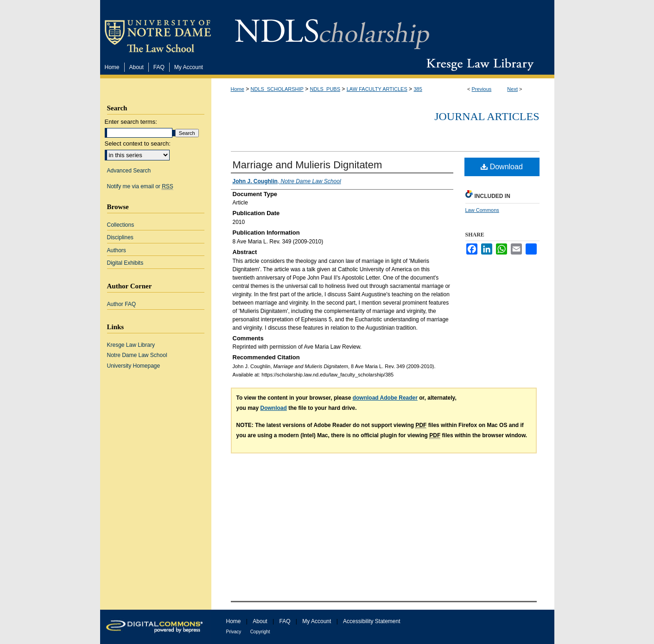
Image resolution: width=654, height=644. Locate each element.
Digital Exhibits (125, 263)
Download (502, 167)
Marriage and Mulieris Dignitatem (308, 165)
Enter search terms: (131, 122)
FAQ (285, 621)
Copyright (260, 632)
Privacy (234, 632)
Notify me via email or (140, 186)
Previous (482, 89)
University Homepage (134, 366)
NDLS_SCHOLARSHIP (277, 89)
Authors (117, 250)
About (260, 621)
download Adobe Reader (385, 398)
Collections (121, 225)
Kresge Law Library (478, 64)
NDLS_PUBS (325, 89)
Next (512, 89)
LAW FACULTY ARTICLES (377, 89)
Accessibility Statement (371, 621)
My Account (317, 621)
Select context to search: (138, 143)
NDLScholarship (332, 29)
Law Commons (482, 210)
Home (238, 89)
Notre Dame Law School (137, 355)
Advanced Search (129, 171)
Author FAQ (122, 304)
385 (418, 89)
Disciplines (120, 237)
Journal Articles (487, 116)
